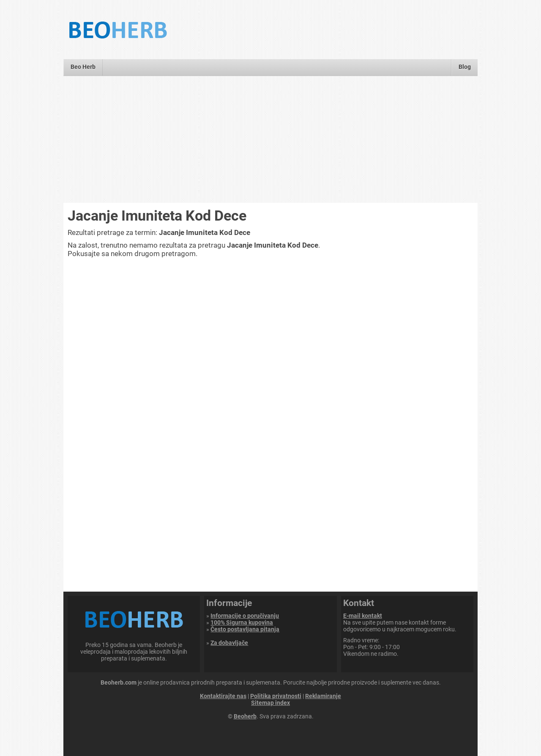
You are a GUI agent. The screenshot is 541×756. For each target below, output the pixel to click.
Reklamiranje (323, 696)
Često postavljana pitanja (245, 629)
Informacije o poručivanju (245, 616)
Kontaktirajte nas (223, 696)
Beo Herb (83, 67)
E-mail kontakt (363, 616)
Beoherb (245, 716)
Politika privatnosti (276, 696)
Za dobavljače (229, 643)
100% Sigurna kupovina (242, 622)
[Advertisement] (270, 139)
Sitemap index (270, 703)
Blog (465, 67)
